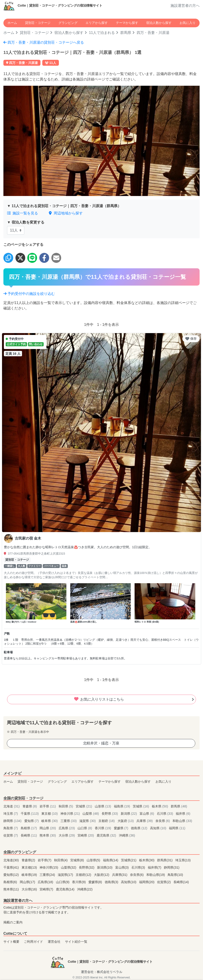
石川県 (165, 814)
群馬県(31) (165, 860)
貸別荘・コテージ (38, 23)
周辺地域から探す (66, 213)
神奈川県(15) (49, 867)
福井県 (183, 814)
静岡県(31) (172, 867)
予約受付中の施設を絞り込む (29, 294)
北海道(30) (12, 860)
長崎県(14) (181, 882)
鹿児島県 (107, 835)
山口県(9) (63, 882)
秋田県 (66, 806)
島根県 (29, 828)
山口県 (85, 828)
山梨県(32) (69, 867)
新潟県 (129, 814)
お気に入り (188, 23)
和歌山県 (182, 821)
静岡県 (13, 821)
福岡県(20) (147, 882)
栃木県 (160, 806)
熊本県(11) (12, 889)
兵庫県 (145, 821)
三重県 (69, 821)
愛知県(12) (12, 875)
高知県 (159, 828)
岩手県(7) (45, 860)
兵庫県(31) (120, 875)
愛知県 (32, 821)
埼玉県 (11, 814)
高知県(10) (129, 882)
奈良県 (163, 821)
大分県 (67, 835)
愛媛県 (122, 828)
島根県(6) (11, 882)
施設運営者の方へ (185, 6)
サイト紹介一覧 (76, 942)
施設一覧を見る (23, 213)
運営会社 (54, 942)
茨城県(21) (129, 860)
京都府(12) (84, 875)
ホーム (12, 23)
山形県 (103, 806)
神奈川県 (71, 814)
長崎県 (29, 835)
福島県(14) (111, 860)
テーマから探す (127, 23)
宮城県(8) (78, 860)
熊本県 (48, 835)
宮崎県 (86, 835)
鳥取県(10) (175, 875)
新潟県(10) (105, 867)
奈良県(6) (137, 875)
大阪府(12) (102, 875)
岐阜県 (50, 821)
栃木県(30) (147, 860)
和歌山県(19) (156, 875)
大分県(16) (30, 889)
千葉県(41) (12, 867)
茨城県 (141, 806)
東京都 (50, 814)
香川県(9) (79, 882)
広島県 (67, 828)
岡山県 (48, 828)
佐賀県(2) (164, 882)
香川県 (103, 828)
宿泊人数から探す (159, 23)
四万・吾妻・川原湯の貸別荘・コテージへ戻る (44, 42)
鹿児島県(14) (66, 889)
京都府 (107, 821)
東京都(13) (30, 867)
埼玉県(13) (183, 860)
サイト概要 (11, 942)
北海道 (12, 806)
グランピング (68, 23)
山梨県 (91, 814)
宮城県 (84, 806)
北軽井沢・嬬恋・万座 (101, 743)
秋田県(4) (61, 860)
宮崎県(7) (47, 889)
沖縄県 (127, 835)
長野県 (110, 814)
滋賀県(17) (66, 875)
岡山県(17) (28, 882)
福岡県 (177, 828)
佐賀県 (11, 835)
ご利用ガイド (33, 942)
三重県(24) (48, 875)
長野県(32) (87, 867)
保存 (191, 339)
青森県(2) (29, 860)
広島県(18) (46, 882)
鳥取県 (11, 828)
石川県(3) (139, 867)
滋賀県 (88, 821)
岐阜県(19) (30, 875)
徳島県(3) (112, 882)
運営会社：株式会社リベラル (102, 972)
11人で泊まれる (102, 33)
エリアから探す (97, 23)
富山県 (147, 814)
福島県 (123, 806)
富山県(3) (123, 867)
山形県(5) (94, 860)
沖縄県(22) (85, 889)
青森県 (30, 806)
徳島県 (140, 828)
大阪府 (126, 821)
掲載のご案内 (13, 922)
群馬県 (126, 33)
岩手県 (48, 806)
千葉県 (30, 814)
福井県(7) (155, 867)
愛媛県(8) (96, 882)
